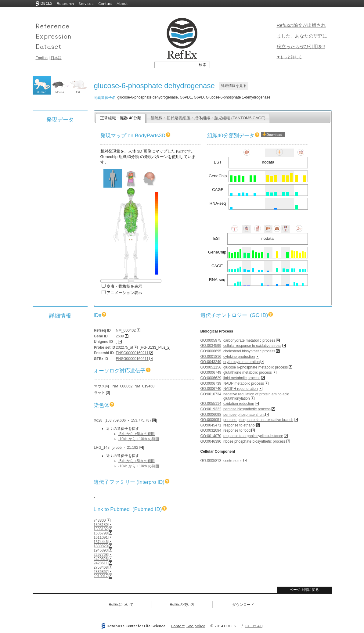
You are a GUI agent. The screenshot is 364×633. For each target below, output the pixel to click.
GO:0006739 (211, 383)
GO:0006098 (211, 415)
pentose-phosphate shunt (244, 415)
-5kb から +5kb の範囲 (137, 434)
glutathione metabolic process (248, 372)
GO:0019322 (211, 409)
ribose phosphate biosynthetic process (254, 441)
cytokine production (239, 357)
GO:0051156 (211, 367)
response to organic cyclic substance (253, 436)
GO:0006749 (211, 372)
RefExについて (121, 605)
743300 (100, 520)
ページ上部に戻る (304, 590)
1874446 (101, 542)
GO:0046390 (211, 441)
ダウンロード (243, 605)
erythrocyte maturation (241, 362)
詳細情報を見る (234, 86)
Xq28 (98, 420)
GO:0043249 (211, 362)
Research (65, 4)
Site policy (196, 626)
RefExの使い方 (182, 605)
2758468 (101, 567)
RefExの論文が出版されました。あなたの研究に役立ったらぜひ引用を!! (302, 36)
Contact (105, 4)
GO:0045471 (211, 425)
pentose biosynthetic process (247, 409)
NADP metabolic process (244, 383)
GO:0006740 (211, 389)
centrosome (233, 461)
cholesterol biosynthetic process (249, 351)
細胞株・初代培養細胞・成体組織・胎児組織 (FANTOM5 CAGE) (208, 118)
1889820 (101, 546)
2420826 (101, 559)
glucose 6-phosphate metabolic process (256, 367)
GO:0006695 (211, 351)
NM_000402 (126, 330)
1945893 (101, 550)
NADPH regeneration (241, 389)
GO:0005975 (211, 340)
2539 (120, 336)
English (42, 58)
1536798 (101, 533)
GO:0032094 (211, 430)
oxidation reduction (239, 404)
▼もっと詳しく (290, 57)
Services (86, 4)
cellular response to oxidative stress (252, 346)
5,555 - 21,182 (125, 448)
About (122, 4)
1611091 (101, 538)
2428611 (101, 563)
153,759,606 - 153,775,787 (129, 420)
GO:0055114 (211, 404)
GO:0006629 (211, 378)
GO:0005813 (211, 461)
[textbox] (175, 65)
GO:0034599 (211, 346)
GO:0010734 (211, 394)
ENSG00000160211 (132, 353)
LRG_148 (102, 448)
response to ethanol (239, 425)
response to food (237, 430)
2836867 (101, 572)
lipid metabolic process (242, 378)
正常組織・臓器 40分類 (121, 118)
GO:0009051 (211, 420)
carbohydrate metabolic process (249, 340)
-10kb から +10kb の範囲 (139, 439)
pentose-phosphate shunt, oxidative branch (258, 420)
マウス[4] (101, 386)
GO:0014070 (211, 436)
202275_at (125, 347)
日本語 (56, 58)
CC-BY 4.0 (254, 626)
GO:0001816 (211, 357)
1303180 (101, 525)
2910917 (101, 576)
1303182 (101, 529)
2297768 (101, 555)
